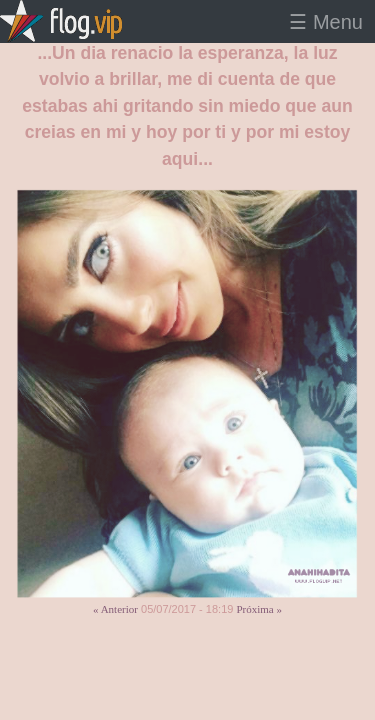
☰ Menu (326, 22)
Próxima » (259, 609)
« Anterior (115, 609)
